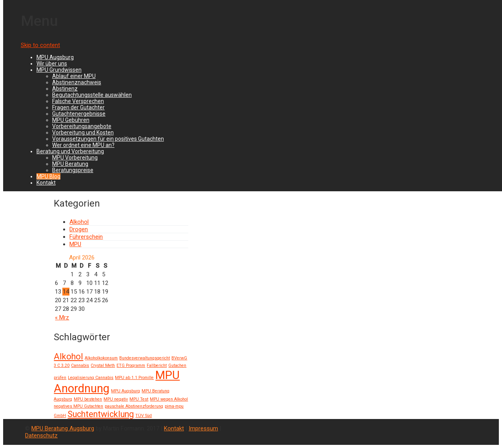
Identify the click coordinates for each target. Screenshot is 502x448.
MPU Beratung (70, 164)
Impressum (203, 428)
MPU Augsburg (55, 57)
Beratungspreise (73, 170)
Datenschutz (41, 435)
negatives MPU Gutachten (78, 406)
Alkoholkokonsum (101, 358)
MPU (75, 244)
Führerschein (86, 237)
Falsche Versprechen (78, 101)
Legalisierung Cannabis (91, 378)
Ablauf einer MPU (74, 76)
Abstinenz (65, 89)
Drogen (79, 229)
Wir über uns (52, 63)
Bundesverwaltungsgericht (145, 358)
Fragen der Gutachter (78, 107)
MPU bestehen (88, 399)
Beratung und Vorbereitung (70, 151)
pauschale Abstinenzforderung (134, 406)
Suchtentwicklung (101, 414)
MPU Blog (48, 176)
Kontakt (46, 183)
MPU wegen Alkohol (169, 399)
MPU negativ (116, 399)
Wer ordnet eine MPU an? (83, 145)
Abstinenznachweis (77, 82)
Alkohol (79, 222)
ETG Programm (131, 365)
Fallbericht (157, 365)
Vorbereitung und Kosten (83, 132)
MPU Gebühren (71, 120)
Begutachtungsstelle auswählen (92, 95)
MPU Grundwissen (59, 70)
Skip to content (40, 45)
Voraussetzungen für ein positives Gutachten (108, 139)
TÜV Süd (144, 416)
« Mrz (62, 317)
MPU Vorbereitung (75, 158)
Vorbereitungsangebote (82, 126)
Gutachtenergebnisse (79, 114)
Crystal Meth (103, 365)
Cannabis (80, 365)
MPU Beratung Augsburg (63, 428)
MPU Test (139, 399)
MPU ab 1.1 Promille (134, 378)
